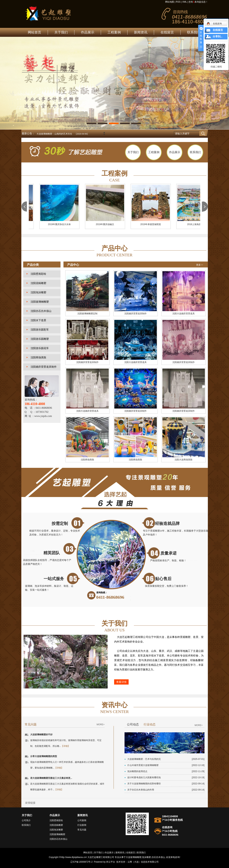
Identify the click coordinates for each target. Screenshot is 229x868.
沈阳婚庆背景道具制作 (44, 367)
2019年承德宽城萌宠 (152, 224)
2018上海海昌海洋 (198, 224)
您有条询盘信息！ (198, 2)
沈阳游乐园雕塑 (40, 339)
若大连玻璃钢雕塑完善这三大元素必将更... (51, 778)
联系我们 (194, 32)
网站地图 (170, 2)
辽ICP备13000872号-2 (81, 862)
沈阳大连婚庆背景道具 (184, 314)
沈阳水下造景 (38, 320)
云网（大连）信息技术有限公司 (143, 862)
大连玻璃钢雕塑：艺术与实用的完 (144, 759)
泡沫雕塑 (146, 857)
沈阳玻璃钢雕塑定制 (87, 314)
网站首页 (35, 32)
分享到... (218, 37)
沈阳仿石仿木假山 (41, 311)
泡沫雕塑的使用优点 (137, 771)
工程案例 (114, 32)
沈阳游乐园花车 (40, 348)
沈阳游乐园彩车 (40, 330)
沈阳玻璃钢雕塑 (40, 302)
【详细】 (66, 746)
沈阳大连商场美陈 (184, 460)
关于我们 (61, 32)
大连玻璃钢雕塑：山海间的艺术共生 (54, 134)
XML (184, 2)
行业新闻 (82, 825)
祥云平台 (111, 862)
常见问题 (82, 830)
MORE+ (100, 725)
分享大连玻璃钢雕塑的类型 (44, 756)
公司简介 (26, 820)
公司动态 (133, 724)
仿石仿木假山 (158, 857)
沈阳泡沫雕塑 (38, 292)
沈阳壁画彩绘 (38, 274)
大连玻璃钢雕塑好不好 (41, 735)
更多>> (200, 265)
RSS (178, 2)
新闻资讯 (141, 32)
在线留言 (167, 32)
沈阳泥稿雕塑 (38, 283)
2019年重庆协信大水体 (61, 224)
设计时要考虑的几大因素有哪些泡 (144, 777)
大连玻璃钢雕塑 (134, 857)
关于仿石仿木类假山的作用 (141, 790)
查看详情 (121, 682)
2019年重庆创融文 (106, 224)
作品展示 (88, 32)
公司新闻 (82, 820)
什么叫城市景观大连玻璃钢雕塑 (143, 765)
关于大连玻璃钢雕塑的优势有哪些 (144, 784)
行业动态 (150, 724)
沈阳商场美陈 (38, 358)
